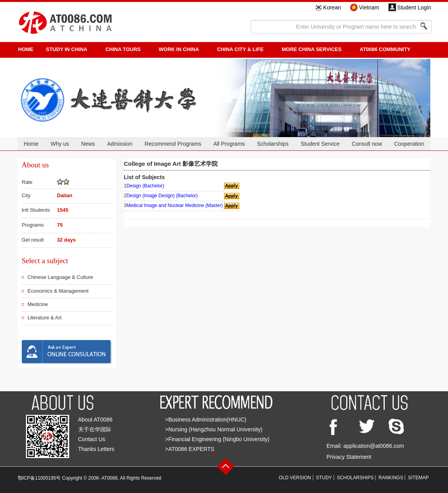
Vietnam (369, 7)
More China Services (312, 49)
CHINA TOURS (123, 49)
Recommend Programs (173, 144)
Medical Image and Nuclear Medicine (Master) (175, 205)
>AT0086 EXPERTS (190, 449)
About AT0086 (95, 420)
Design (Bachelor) (145, 186)
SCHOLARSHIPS (355, 478)
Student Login (414, 7)
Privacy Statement (349, 457)
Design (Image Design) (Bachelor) (162, 196)
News (88, 144)
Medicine (38, 304)
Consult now (367, 144)
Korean (332, 7)
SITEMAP (418, 478)
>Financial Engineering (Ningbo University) (217, 439)
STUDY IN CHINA (67, 49)
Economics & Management (58, 291)
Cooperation (409, 144)
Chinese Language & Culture (60, 277)
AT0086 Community (385, 49)
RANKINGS (391, 478)
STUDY (324, 478)
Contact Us (92, 439)
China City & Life (240, 49)
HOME (26, 49)
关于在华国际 (95, 429)
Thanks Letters (96, 449)
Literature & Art (45, 318)
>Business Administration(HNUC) (206, 420)
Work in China (179, 49)
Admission (120, 144)
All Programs (229, 144)
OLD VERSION (295, 478)
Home (31, 144)
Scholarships (273, 144)
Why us (60, 144)
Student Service (320, 144)
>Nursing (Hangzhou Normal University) (214, 429)
